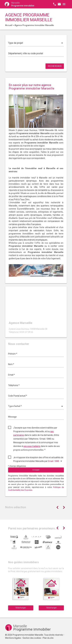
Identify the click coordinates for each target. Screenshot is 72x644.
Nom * (11, 364)
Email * (11, 375)
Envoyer (36, 470)
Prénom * (13, 354)
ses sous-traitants (32, 446)
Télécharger (21, 608)
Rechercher (55, 66)
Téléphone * (14, 385)
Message (12, 417)
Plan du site (48, 638)
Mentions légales (13, 638)
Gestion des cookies (32, 638)
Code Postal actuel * (18, 396)
